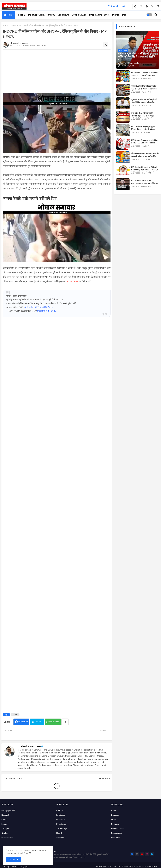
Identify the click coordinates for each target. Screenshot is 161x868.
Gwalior (5, 833)
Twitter (39, 722)
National (21, 15)
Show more (104, 779)
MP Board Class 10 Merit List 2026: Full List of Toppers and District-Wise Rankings (144, 75)
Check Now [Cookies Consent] (23, 853)
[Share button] (65, 722)
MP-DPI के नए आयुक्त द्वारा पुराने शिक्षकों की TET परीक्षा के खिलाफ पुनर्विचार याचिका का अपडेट (143, 129)
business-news (118, 829)
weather (60, 838)
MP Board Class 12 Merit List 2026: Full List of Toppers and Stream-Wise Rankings (144, 143)
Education (61, 820)
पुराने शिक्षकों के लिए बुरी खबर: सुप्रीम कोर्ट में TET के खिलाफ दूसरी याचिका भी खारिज (144, 89)
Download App (79, 15)
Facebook (23, 722)
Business (115, 815)
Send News (63, 15)
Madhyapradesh (36, 15)
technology (62, 829)
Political (60, 811)
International (7, 838)
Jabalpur (5, 829)
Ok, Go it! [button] (13, 859)
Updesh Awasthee (29, 746)
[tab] (9, 15)
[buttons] (135, 6)
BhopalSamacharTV (99, 15)
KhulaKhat (116, 838)
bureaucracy (117, 833)
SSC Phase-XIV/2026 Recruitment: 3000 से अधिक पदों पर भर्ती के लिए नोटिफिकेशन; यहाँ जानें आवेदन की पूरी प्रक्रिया (145, 185)
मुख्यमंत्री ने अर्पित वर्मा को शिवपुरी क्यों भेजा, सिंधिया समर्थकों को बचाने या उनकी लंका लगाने (144, 102)
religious (115, 824)
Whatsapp (54, 722)
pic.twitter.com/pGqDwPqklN (39, 307)
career (114, 811)
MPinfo (116, 15)
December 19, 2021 (46, 311)
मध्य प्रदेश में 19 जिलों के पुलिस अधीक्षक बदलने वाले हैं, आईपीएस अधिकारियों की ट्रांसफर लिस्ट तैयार (143, 116)
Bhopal (51, 15)
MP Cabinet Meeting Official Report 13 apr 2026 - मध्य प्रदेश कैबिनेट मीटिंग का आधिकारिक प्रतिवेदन (145, 170)
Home (11, 15)
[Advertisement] (57, 72)
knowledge (61, 824)
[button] (149, 15)
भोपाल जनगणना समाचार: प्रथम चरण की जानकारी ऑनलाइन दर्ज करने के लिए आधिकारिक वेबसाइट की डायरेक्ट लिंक (145, 156)
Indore (13, 25)
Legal (114, 820)
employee (61, 815)
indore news (72, 282)
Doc (124, 15)
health (59, 833)
